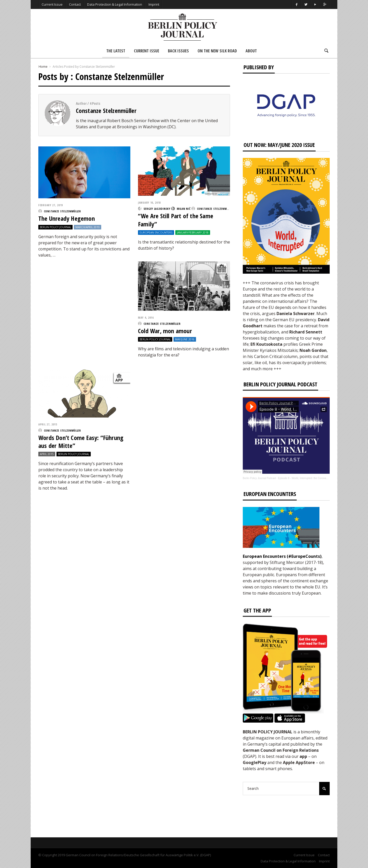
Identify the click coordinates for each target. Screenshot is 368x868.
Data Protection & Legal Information (115, 4)
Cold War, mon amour (165, 331)
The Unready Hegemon (67, 218)
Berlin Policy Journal (55, 227)
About (251, 51)
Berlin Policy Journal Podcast (259, 478)
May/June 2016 (185, 339)
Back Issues (178, 51)
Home (43, 67)
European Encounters (156, 233)
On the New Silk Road (217, 51)
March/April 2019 (88, 227)
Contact (75, 4)
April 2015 (47, 454)
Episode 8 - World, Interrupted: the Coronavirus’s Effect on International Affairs (322, 478)
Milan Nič (184, 209)
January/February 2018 (193, 233)
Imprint (154, 4)
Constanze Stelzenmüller (106, 111)
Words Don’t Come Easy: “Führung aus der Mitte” (81, 442)
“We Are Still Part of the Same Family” (176, 220)
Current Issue (52, 4)
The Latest (116, 51)
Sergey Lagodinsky (157, 209)
